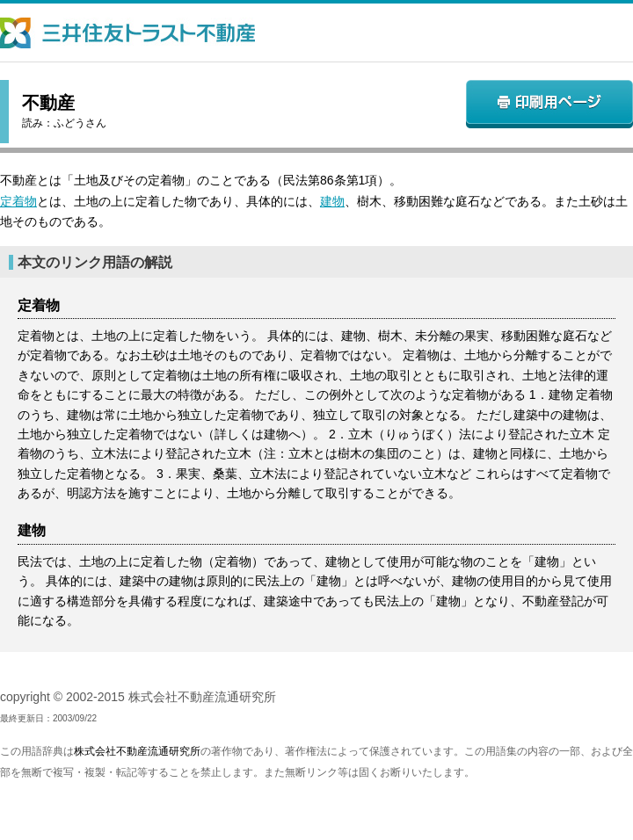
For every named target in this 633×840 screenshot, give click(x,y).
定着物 (18, 201)
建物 (332, 201)
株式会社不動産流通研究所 (137, 751)
